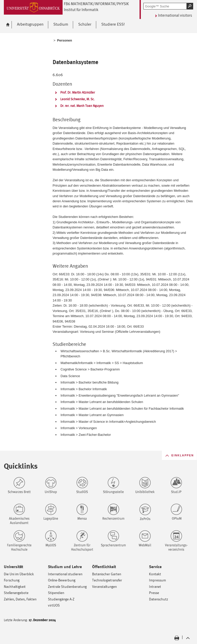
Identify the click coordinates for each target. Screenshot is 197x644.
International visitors (175, 15)
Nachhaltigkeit (15, 586)
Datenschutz (159, 599)
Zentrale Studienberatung (67, 586)
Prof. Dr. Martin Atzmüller (78, 92)
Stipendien (56, 593)
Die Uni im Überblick (19, 574)
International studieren (65, 574)
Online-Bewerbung (62, 580)
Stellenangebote (16, 593)
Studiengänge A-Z (61, 599)
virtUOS (54, 605)
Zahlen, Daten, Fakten (20, 599)
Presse (154, 593)
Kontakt (155, 574)
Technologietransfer (107, 580)
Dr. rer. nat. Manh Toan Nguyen (82, 106)
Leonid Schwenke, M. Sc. (77, 99)
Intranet (155, 586)
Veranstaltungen (104, 586)
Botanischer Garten (107, 574)
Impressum (157, 580)
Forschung (12, 580)
